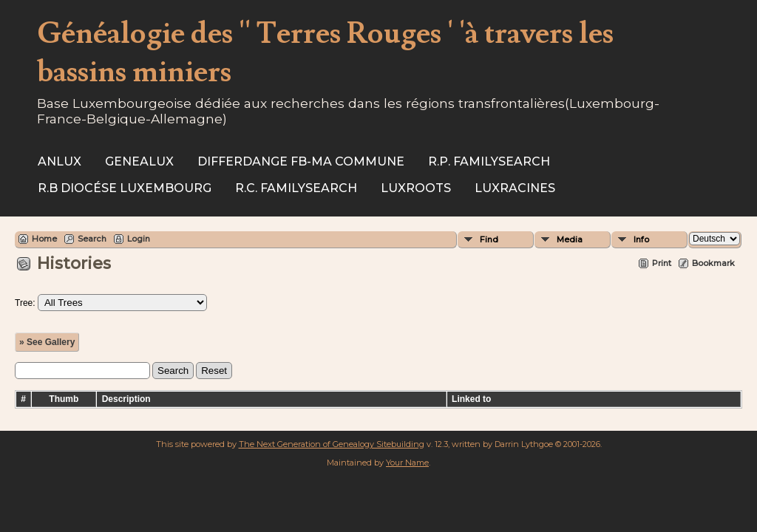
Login (139, 239)
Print (662, 263)
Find (489, 239)
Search (92, 239)
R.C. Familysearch (296, 188)
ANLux (60, 161)
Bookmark (713, 263)
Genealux (139, 161)
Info (641, 239)
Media (570, 239)
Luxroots (416, 188)
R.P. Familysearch (489, 161)
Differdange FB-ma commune (301, 161)
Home (44, 239)
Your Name (407, 463)
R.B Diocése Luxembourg (125, 188)
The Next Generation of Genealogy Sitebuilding (332, 444)
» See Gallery (47, 342)
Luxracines (515, 188)
